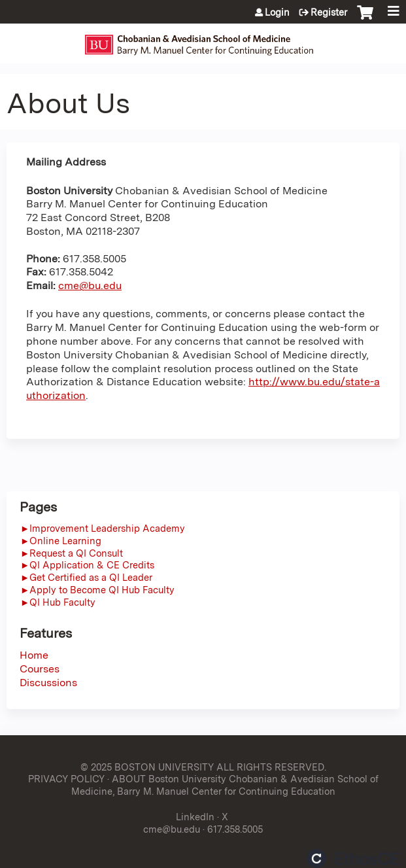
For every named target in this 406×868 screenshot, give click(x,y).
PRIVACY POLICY (66, 779)
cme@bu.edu (90, 286)
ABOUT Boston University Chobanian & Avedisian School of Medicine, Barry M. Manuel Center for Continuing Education (225, 785)
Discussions (48, 683)
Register (329, 12)
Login (277, 12)
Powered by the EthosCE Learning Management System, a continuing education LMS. (353, 859)
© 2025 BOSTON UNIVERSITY (147, 767)
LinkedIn (195, 817)
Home (34, 655)
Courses (40, 669)
